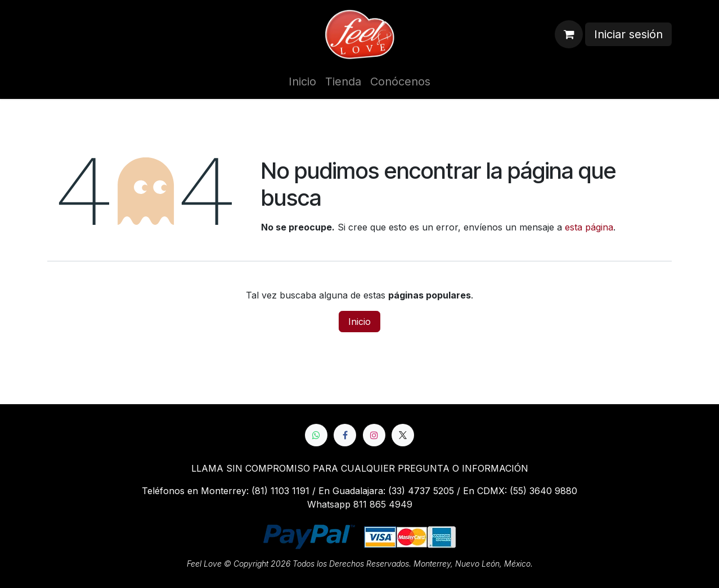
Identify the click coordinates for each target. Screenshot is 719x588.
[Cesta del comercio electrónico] (569, 34)
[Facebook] (345, 435)
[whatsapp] (316, 435)
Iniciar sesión (628, 34)
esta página (589, 227)
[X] (403, 435)
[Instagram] (374, 435)
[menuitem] (302, 82)
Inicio (359, 322)
